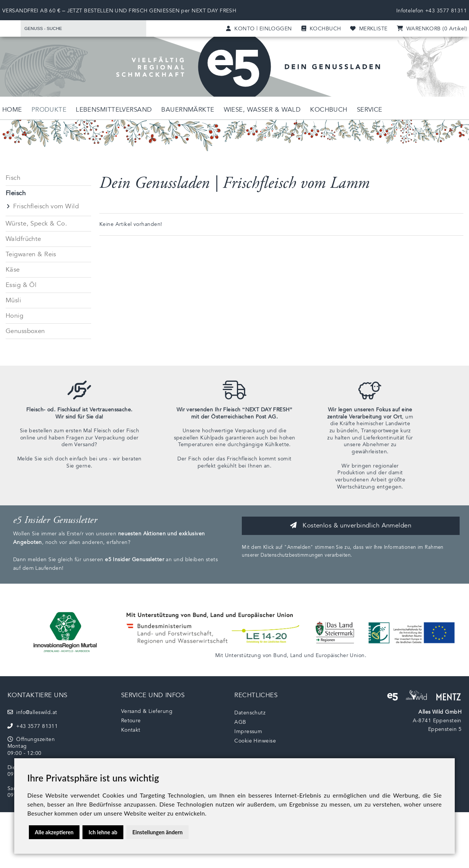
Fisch (13, 178)
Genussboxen (25, 331)
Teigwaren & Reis (31, 254)
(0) (432, 29)
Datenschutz (250, 713)
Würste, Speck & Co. (36, 223)
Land (296, 655)
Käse (13, 270)
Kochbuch (329, 110)
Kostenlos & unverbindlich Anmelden (351, 525)
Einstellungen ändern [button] (157, 832)
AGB (240, 722)
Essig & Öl (21, 285)
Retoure (131, 721)
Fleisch (16, 193)
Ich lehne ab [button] (103, 832)
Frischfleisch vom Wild (46, 206)
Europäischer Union (340, 655)
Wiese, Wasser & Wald (262, 110)
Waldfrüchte (23, 239)
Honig (14, 316)
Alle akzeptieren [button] (54, 832)
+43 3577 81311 (446, 11)
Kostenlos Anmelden (413, 249)
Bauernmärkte (188, 110)
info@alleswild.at (32, 712)
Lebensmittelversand (114, 110)
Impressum (248, 731)
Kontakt (131, 730)
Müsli (13, 300)
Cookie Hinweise (255, 741)
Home (12, 110)
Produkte (49, 110)
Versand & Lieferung (147, 711)
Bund (280, 655)
